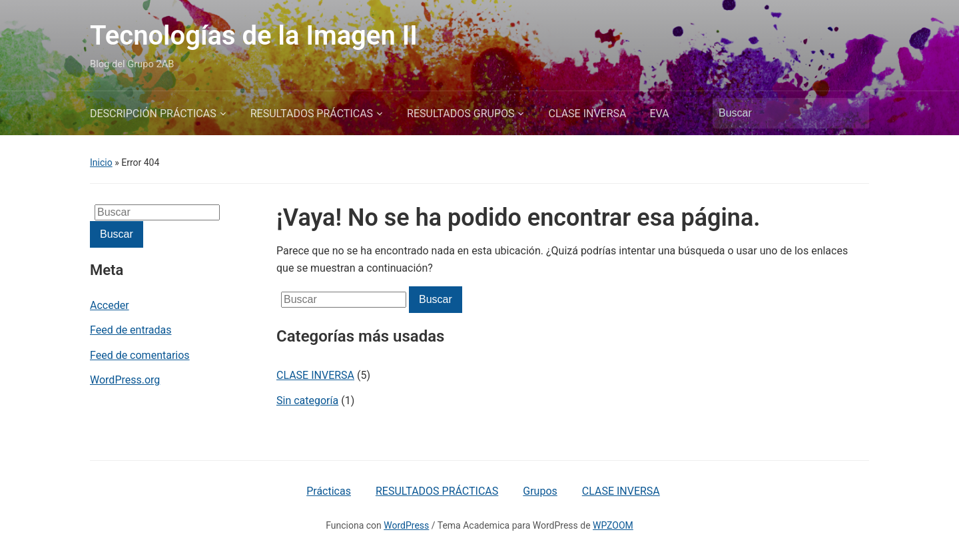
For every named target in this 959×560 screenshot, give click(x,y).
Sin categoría (307, 401)
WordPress (406, 525)
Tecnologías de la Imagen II (254, 36)
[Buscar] (779, 113)
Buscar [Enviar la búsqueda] (852, 113)
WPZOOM (613, 525)
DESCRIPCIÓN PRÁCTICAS (153, 114)
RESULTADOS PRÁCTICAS (312, 114)
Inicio (101, 162)
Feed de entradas (131, 330)
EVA (660, 114)
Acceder (110, 305)
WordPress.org (125, 380)
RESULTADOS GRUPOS (461, 114)
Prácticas (329, 491)
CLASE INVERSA (587, 114)
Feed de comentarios (140, 355)
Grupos (540, 491)
